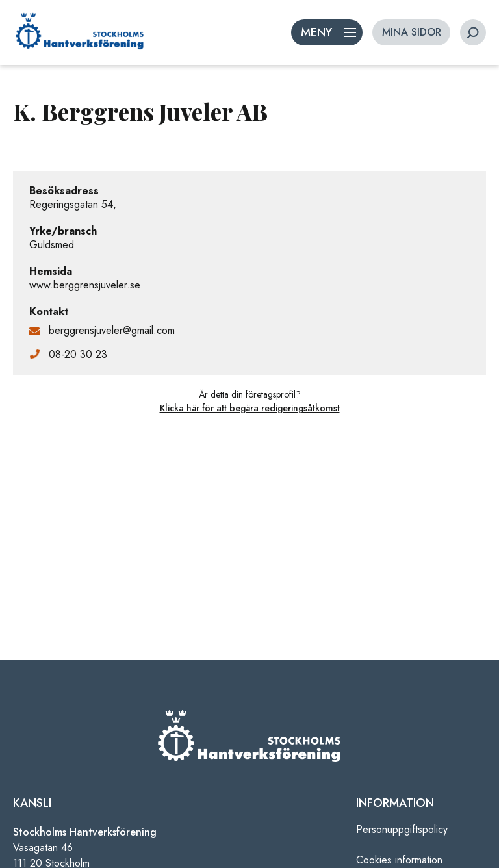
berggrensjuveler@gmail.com (112, 330)
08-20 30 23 (78, 354)
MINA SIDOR (412, 32)
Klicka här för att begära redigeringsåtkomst (250, 408)
